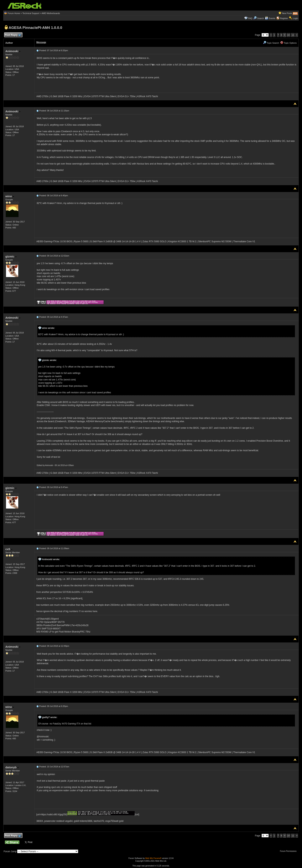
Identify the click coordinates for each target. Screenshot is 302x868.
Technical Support (31, 13)
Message (41, 42)
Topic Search (271, 43)
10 (288, 35)
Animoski (13, 51)
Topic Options (289, 43)
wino (10, 196)
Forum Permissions (289, 851)
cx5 (9, 549)
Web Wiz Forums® (153, 858)
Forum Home (14, 13)
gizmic (11, 256)
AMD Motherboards (51, 13)
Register (284, 18)
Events (270, 18)
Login (295, 18)
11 (293, 35)
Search (260, 18)
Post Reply (13, 35)
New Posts (287, 13)
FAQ (250, 18)
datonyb (12, 767)
